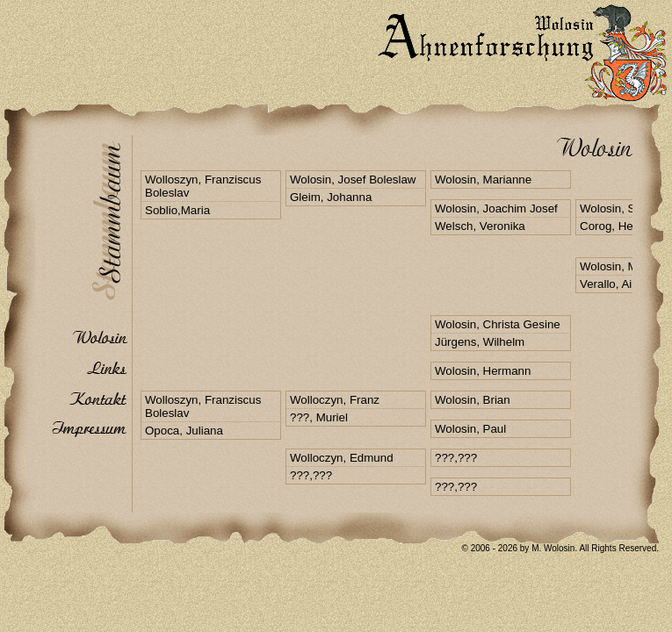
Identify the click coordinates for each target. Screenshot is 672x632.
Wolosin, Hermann (483, 371)
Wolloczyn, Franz (335, 400)
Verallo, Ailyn (613, 284)
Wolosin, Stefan (621, 208)
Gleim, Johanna (331, 197)
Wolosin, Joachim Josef (496, 208)
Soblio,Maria (177, 210)
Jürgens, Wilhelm (480, 342)
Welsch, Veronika (480, 226)
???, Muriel (319, 417)
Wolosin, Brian (473, 400)
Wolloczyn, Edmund (342, 458)
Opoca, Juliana (184, 431)
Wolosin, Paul (470, 429)
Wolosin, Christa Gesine (498, 324)
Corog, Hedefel (619, 226)
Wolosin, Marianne (483, 180)
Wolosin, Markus (623, 266)
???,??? (311, 475)
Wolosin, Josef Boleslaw (353, 180)
